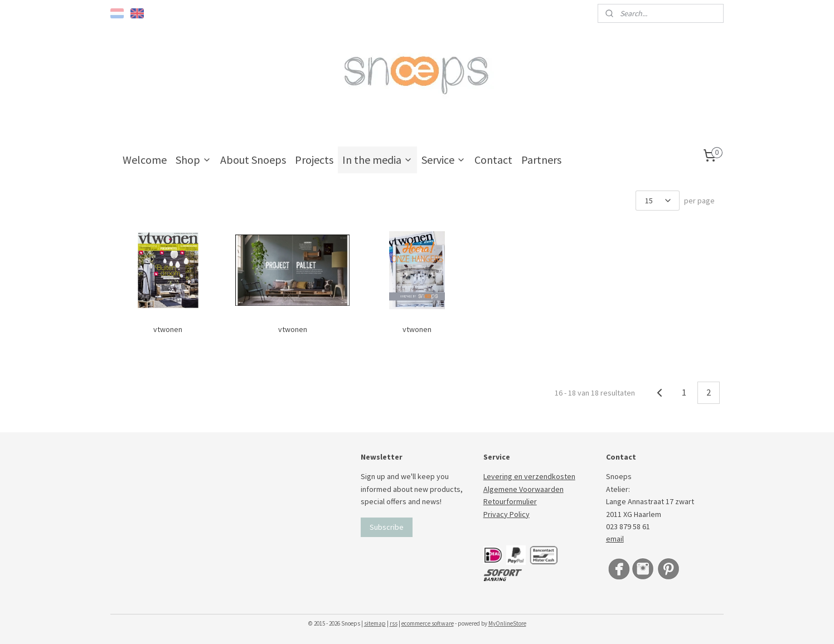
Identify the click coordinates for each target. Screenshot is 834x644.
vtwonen (168, 329)
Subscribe (387, 527)
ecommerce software (428, 623)
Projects (314, 160)
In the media (377, 160)
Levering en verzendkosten (529, 476)
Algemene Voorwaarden (523, 489)
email (615, 539)
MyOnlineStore (507, 623)
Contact (493, 160)
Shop (193, 160)
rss (394, 623)
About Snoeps (253, 160)
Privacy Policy (506, 514)
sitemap (375, 623)
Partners (541, 160)
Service (443, 160)
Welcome (145, 160)
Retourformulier (510, 501)
